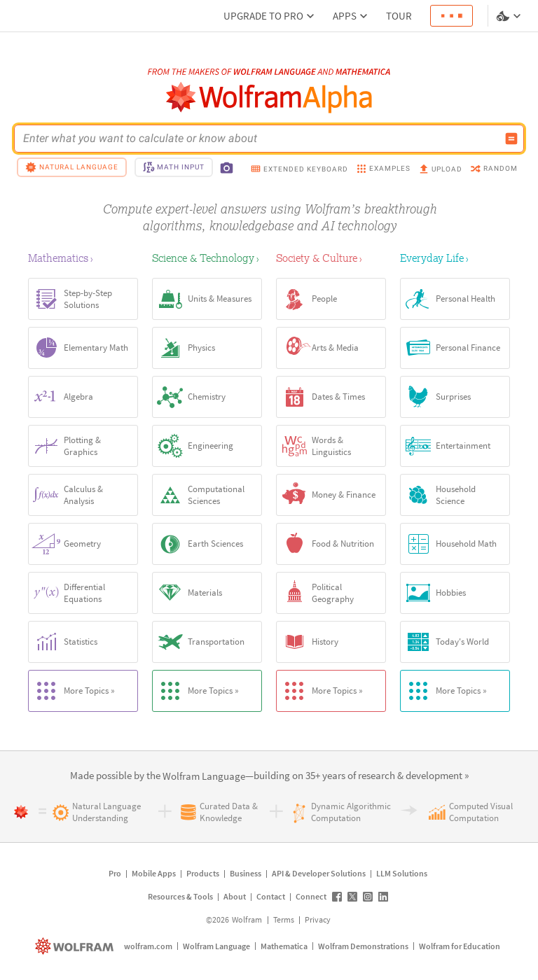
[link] (204, 777)
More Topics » (72, 691)
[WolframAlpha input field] (260, 139)
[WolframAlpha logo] (269, 98)
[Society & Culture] (331, 258)
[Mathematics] (83, 258)
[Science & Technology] (207, 258)
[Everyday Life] (455, 258)
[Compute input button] (511, 139)
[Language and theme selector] (510, 16)
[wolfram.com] (76, 946)
